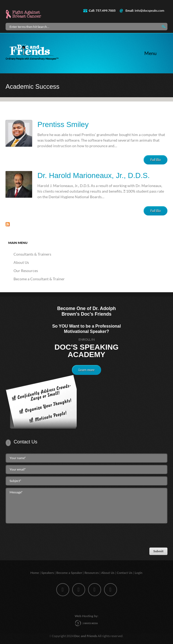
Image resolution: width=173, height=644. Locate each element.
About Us (21, 262)
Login (139, 573)
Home (35, 573)
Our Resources (26, 271)
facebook (63, 590)
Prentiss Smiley (63, 124)
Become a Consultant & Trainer (39, 279)
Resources (92, 573)
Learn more (87, 370)
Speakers (48, 573)
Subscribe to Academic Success (8, 224)
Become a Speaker (70, 573)
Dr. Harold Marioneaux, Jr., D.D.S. (94, 175)
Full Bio (155, 160)
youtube (111, 590)
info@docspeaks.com (150, 10)
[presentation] (44, 537)
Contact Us (125, 573)
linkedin (95, 590)
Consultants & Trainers (32, 254)
